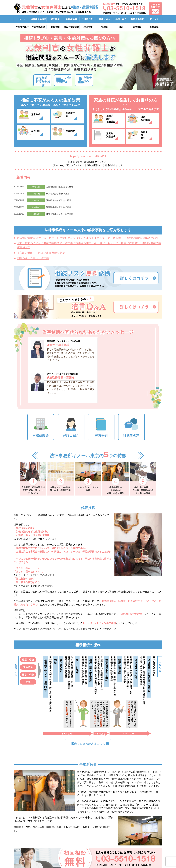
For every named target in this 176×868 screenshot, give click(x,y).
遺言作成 (37, 116)
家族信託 (137, 27)
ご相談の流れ (88, 19)
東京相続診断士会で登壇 (58, 194)
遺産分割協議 (147, 120)
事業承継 (154, 27)
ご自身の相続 (22, 27)
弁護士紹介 (121, 19)
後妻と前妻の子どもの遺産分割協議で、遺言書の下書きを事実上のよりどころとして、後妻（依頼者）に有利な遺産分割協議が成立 (89, 245)
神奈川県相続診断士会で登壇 (60, 214)
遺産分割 (55, 27)
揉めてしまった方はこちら (88, 703)
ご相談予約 (74, 81)
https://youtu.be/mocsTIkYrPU (88, 156)
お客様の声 (71, 19)
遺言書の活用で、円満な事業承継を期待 (41, 253)
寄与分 (105, 27)
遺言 (121, 27)
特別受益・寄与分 (148, 136)
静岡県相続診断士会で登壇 (59, 207)
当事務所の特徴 (38, 19)
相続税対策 (73, 116)
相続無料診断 (137, 19)
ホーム (22, 19)
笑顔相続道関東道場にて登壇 (60, 187)
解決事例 (55, 19)
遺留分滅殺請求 (112, 136)
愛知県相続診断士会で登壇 (59, 200)
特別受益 (88, 27)
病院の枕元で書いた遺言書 (33, 258)
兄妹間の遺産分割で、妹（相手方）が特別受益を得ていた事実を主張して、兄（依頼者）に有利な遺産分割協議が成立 (88, 238)
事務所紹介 (105, 19)
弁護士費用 (140, 837)
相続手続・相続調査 (114, 120)
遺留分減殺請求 (71, 27)
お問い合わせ (142, 851)
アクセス (154, 19)
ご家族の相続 (38, 27)
